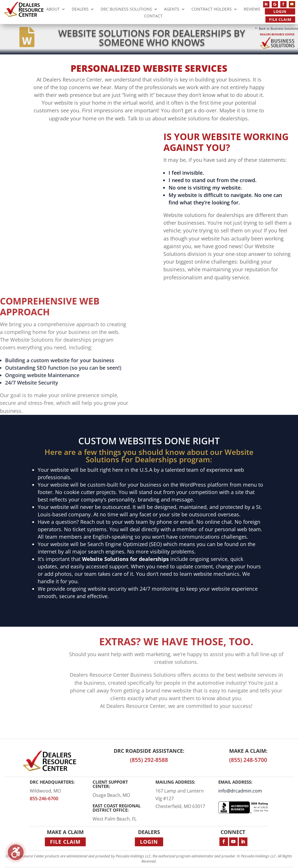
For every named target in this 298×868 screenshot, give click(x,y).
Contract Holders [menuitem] (212, 10)
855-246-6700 (44, 799)
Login (280, 11)
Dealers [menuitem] (80, 10)
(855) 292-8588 (149, 760)
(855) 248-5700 (248, 760)
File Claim (280, 19)
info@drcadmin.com (240, 791)
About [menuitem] (53, 10)
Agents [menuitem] (172, 10)
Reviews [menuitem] (252, 10)
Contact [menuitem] (153, 17)
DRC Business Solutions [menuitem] (126, 10)
